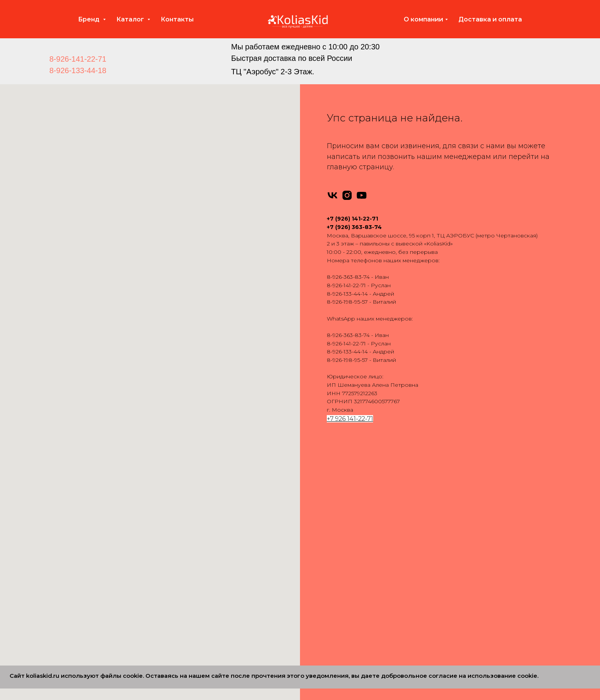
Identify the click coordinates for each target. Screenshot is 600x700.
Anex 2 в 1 (206, 509)
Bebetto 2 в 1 (210, 533)
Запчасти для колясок (453, 521)
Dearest (89, 618)
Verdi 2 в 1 (206, 630)
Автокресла (439, 497)
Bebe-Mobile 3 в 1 (332, 521)
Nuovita (88, 570)
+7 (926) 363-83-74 (354, 227)
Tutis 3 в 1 (320, 582)
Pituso (87, 558)
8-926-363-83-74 (348, 277)
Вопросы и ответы (448, 570)
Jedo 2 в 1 (206, 570)
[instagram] (347, 195)
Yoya (84, 545)
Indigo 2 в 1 (208, 558)
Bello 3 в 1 (321, 618)
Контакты (177, 19)
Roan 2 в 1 (206, 594)
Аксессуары (439, 509)
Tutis (84, 521)
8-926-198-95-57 (347, 302)
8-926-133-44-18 (78, 70)
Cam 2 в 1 (205, 655)
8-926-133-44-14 (347, 294)
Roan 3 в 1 (321, 570)
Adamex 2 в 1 (210, 497)
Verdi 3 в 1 (321, 594)
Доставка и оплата (490, 19)
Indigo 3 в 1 (323, 558)
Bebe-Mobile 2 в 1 (217, 521)
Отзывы (433, 545)
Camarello (92, 582)
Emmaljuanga (97, 533)
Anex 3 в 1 (321, 509)
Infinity (87, 509)
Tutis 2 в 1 (205, 618)
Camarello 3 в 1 (328, 545)
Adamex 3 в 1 (325, 497)
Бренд (90, 19)
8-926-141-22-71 (78, 59)
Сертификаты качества (454, 582)
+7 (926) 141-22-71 (352, 219)
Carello (87, 606)
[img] (199, 58)
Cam (84, 594)
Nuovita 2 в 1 (210, 582)
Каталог (131, 19)
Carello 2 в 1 (208, 643)
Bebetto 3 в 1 (325, 533)
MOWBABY (94, 630)
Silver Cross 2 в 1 (214, 606)
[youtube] (362, 195)
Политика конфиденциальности (467, 594)
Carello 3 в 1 (323, 606)
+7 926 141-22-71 (350, 419)
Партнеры (437, 606)
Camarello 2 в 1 (213, 545)
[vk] (333, 195)
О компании (423, 19)
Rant (84, 497)
